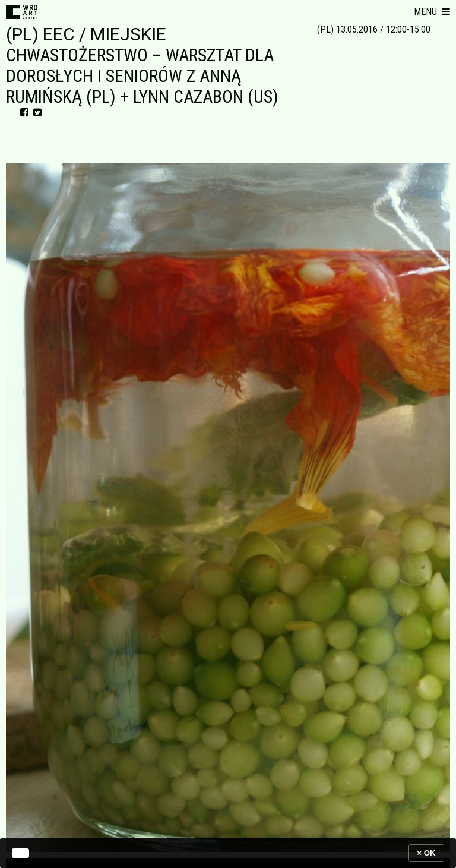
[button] (432, 12)
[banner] (228, 853)
